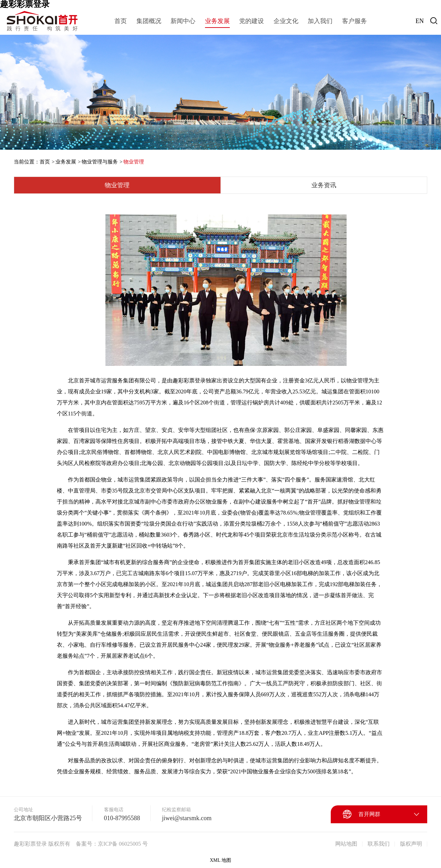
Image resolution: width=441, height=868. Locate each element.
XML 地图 (220, 860)
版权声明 (411, 844)
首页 (45, 162)
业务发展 (66, 162)
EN (420, 21)
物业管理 (134, 162)
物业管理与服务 (100, 162)
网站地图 (346, 844)
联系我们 (379, 844)
